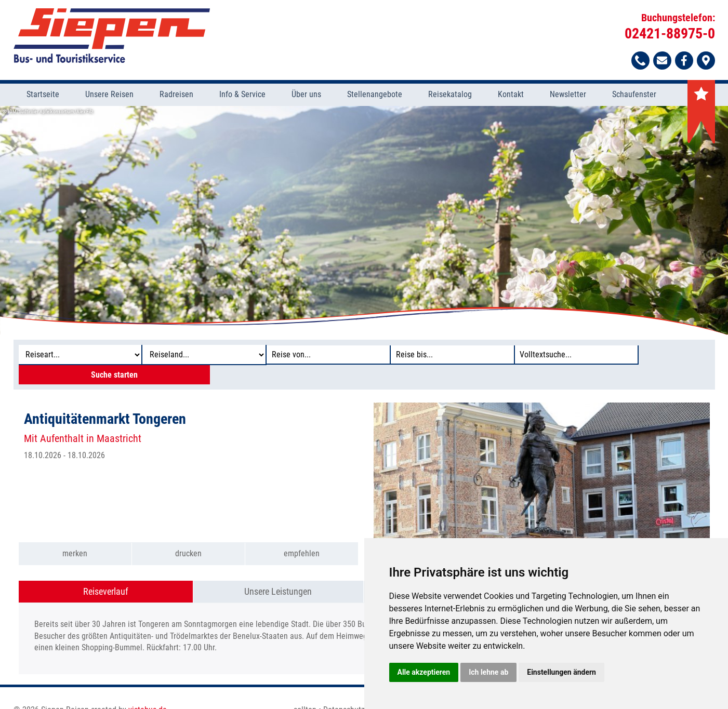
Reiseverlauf (106, 574)
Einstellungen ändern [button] (561, 672)
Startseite (43, 96)
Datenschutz (344, 692)
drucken (188, 536)
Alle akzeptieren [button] (424, 672)
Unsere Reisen (109, 96)
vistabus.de (148, 692)
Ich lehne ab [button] (488, 672)
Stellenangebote (375, 96)
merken (75, 536)
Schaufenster (634, 96)
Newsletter (568, 96)
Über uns (306, 96)
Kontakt (511, 96)
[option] (364, 221)
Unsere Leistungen (278, 574)
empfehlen (302, 536)
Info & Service (242, 96)
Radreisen (176, 96)
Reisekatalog (450, 96)
